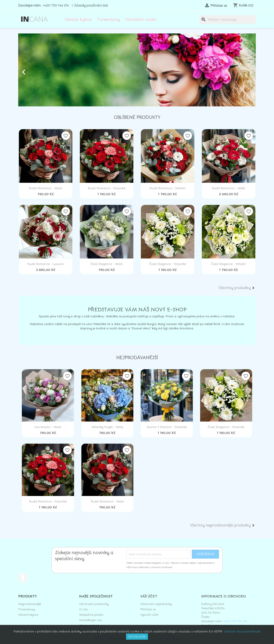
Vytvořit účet (149, 615)
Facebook (23, 578)
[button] (36, 70)
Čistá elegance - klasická (168, 264)
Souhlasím (137, 637)
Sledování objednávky (156, 604)
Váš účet (149, 596)
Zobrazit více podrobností (242, 631)
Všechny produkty (237, 288)
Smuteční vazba (141, 19)
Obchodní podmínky (94, 604)
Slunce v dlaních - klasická (167, 427)
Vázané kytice (78, 19)
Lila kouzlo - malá (48, 427)
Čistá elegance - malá (106, 264)
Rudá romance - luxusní (46, 264)
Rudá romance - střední (168, 188)
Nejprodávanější (30, 604)
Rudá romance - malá (45, 188)
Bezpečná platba (91, 615)
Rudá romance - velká (229, 188)
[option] (137, 70)
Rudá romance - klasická (107, 188)
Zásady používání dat (91, 5)
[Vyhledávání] (228, 20)
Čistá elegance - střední (229, 264)
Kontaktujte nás (91, 620)
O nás (83, 609)
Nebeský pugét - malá (107, 427)
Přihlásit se (148, 609)
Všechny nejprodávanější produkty (223, 525)
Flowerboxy (109, 19)
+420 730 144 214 (56, 5)
